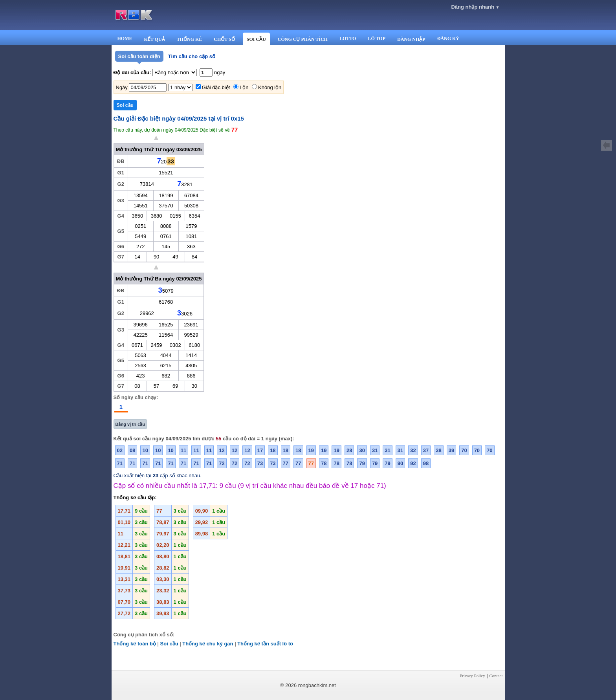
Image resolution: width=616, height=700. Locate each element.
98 (426, 463)
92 (413, 463)
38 (438, 450)
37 (426, 450)
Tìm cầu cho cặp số (192, 56)
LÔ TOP (377, 38)
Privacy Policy (472, 676)
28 (349, 450)
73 (260, 463)
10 (145, 450)
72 (222, 463)
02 (120, 450)
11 (183, 450)
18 (273, 450)
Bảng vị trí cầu (130, 424)
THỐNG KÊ (190, 39)
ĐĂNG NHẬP (411, 39)
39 (451, 450)
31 (375, 450)
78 (324, 463)
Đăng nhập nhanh (475, 7)
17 (260, 450)
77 (286, 463)
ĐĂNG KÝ (448, 38)
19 (311, 450)
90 (400, 463)
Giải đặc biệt (216, 87)
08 (132, 450)
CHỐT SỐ (224, 39)
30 (362, 450)
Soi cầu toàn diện (139, 56)
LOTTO (348, 38)
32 (413, 450)
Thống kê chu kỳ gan (208, 644)
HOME (125, 38)
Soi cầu (169, 644)
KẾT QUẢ (155, 39)
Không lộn (270, 87)
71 (120, 463)
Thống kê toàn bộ (135, 644)
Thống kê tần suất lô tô (265, 644)
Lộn (244, 87)
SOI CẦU (256, 39)
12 (222, 450)
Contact (496, 676)
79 (362, 463)
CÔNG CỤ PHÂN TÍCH (303, 39)
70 (464, 450)
